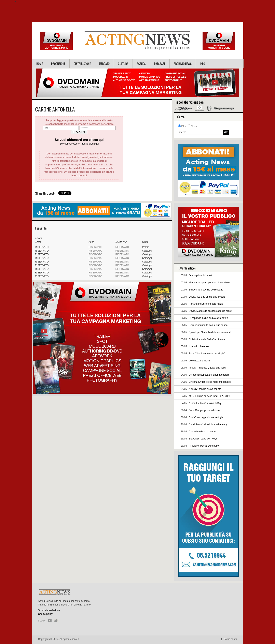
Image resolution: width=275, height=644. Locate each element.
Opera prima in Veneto (201, 275)
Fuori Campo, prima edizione (205, 410)
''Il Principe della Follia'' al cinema (207, 339)
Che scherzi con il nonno (202, 432)
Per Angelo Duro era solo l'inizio (206, 304)
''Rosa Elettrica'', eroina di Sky (205, 403)
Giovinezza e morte (199, 361)
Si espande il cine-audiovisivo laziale (209, 318)
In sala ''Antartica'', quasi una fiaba (208, 368)
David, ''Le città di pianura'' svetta (207, 297)
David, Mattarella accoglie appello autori (211, 311)
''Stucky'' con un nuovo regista (205, 389)
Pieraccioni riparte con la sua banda (208, 325)
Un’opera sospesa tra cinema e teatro (209, 375)
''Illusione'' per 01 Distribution (205, 446)
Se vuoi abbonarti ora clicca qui (79, 140)
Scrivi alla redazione (49, 610)
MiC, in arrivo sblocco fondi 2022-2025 (210, 396)
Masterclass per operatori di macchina (210, 283)
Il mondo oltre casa (199, 346)
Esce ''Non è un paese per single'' (207, 354)
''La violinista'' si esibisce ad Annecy (208, 424)
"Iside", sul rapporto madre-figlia (206, 417)
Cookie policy (45, 614)
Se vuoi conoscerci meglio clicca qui (79, 144)
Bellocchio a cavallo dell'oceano (206, 290)
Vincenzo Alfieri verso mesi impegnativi (210, 382)
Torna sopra (230, 639)
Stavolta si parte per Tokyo (203, 439)
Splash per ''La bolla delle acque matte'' (210, 332)
